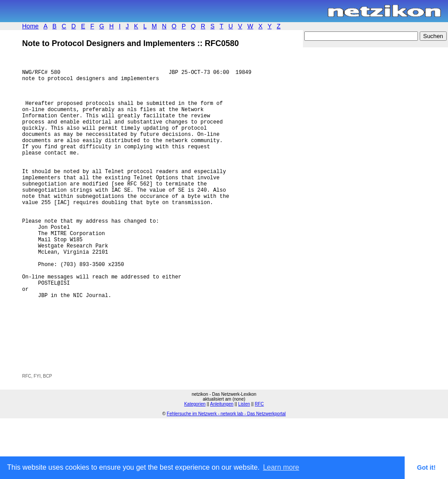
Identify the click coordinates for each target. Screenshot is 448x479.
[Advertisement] (126, 411)
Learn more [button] (281, 467)
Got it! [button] (426, 467)
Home (30, 26)
